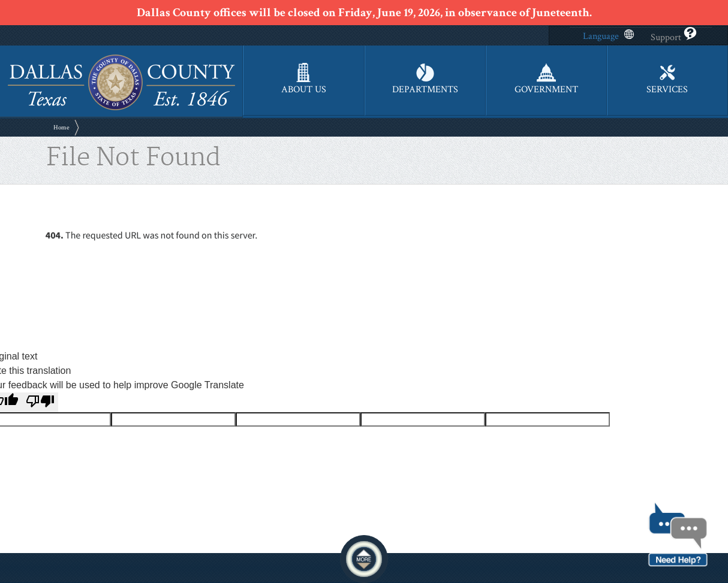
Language (608, 36)
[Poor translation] (40, 402)
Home (61, 128)
